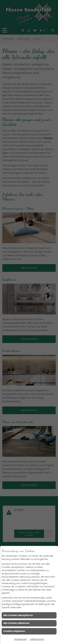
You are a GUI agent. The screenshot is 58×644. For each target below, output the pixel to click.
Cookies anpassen (14, 631)
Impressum (21, 639)
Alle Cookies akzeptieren (18, 615)
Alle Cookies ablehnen (16, 623)
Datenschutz (37, 639)
